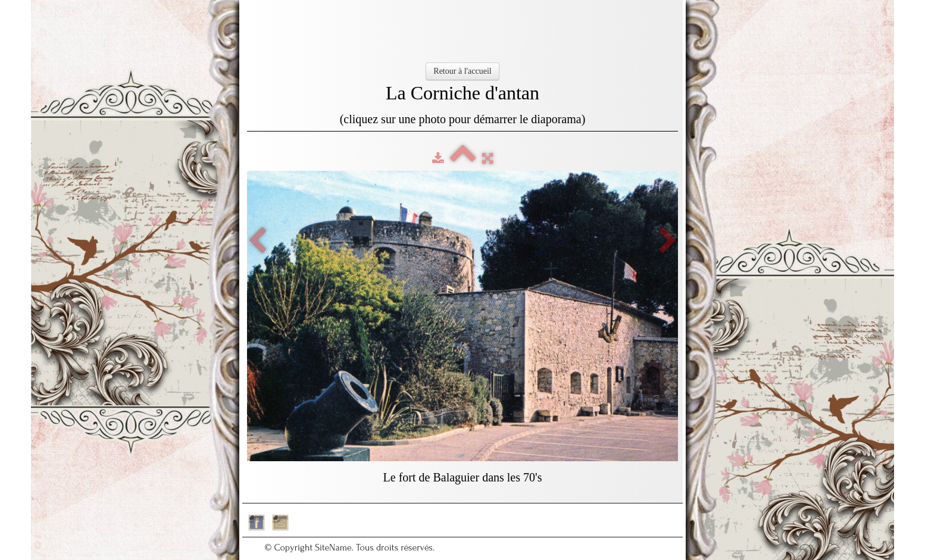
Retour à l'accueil (462, 71)
